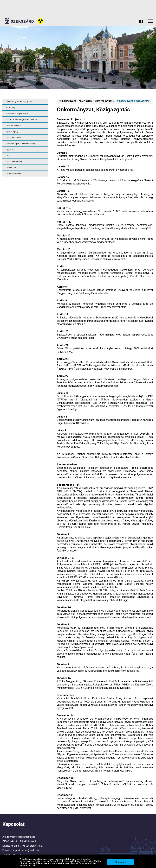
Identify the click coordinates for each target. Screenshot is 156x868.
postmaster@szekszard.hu (29, 850)
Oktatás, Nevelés (13, 126)
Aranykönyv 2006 (104, 101)
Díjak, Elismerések (14, 162)
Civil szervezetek (13, 138)
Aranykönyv (86, 101)
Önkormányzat (68, 101)
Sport (8, 156)
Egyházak (10, 150)
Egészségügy (12, 132)
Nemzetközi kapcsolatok (17, 114)
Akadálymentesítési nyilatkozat (19, 837)
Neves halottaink (13, 174)
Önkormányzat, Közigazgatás (19, 102)
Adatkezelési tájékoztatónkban (54, 864)
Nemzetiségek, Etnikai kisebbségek (22, 144)
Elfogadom (120, 863)
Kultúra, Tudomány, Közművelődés (21, 120)
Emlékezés (11, 168)
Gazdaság (10, 108)
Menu (151, 21)
